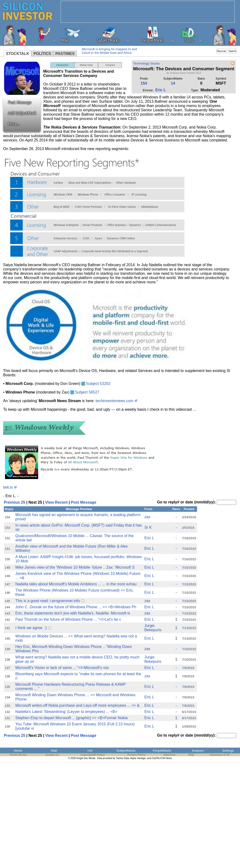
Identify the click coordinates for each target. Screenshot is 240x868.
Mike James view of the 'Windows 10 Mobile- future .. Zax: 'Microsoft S (75, 567)
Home (18, 751)
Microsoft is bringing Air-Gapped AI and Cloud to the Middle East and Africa (109, 51)
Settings (228, 751)
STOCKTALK (18, 54)
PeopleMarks (162, 751)
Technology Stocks (146, 63)
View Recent (56, 502)
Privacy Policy (136, 755)
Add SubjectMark (22, 113)
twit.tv (8, 487)
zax (147, 517)
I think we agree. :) (31, 628)
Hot (90, 751)
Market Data (86, 65)
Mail (54, 751)
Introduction (62, 65)
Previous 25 (15, 502)
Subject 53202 (98, 384)
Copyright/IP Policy (93, 755)
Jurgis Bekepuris (153, 628)
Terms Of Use (18, 755)
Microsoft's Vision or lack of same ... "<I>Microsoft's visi (62, 668)
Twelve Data (123, 758)
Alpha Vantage (138, 758)
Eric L (161, 90)
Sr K (148, 527)
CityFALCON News (162, 758)
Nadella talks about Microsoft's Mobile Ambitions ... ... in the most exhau (76, 584)
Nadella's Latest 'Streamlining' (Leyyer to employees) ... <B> (66, 712)
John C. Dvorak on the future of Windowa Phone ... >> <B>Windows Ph (76, 607)
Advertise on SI (220, 755)
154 (144, 83)
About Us (169, 755)
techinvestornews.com (115, 401)
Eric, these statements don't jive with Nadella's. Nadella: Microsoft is (73, 613)
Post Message (17, 102)
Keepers (198, 751)
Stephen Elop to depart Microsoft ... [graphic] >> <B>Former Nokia (71, 718)
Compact (110, 65)
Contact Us (52, 755)
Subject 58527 (87, 392)
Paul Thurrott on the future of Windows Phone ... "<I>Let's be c (68, 619)
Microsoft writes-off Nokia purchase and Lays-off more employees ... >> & (77, 705)
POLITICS (42, 54)
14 (173, 83)
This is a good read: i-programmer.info (47, 601)
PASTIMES (65, 54)
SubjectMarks (126, 751)
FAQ (191, 755)
